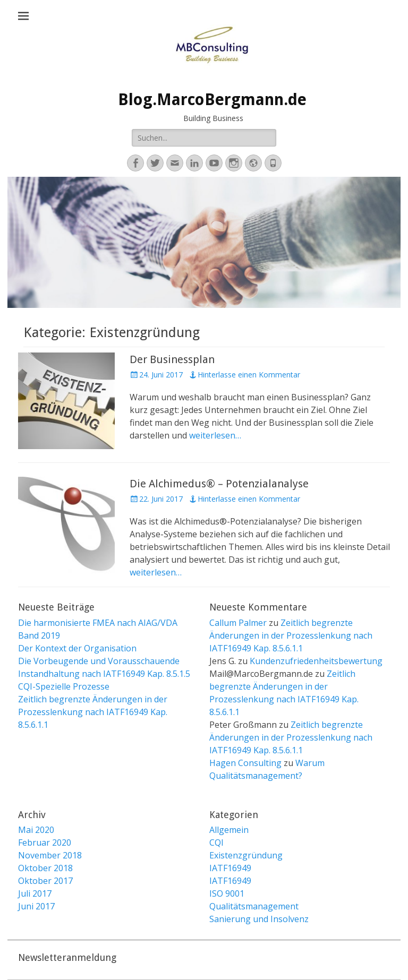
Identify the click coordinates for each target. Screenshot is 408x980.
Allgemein (229, 830)
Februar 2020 (45, 843)
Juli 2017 (35, 893)
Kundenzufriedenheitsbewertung (316, 661)
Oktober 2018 (45, 868)
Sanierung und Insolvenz (259, 919)
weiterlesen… (215, 435)
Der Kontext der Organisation (77, 648)
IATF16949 (230, 868)
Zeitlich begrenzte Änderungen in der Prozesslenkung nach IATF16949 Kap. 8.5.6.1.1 (93, 712)
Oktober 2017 (45, 881)
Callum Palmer (238, 623)
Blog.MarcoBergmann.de (212, 100)
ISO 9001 (227, 893)
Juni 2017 (36, 906)
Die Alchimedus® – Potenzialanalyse (219, 484)
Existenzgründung (246, 855)
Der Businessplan (172, 359)
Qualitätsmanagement (254, 906)
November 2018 (50, 855)
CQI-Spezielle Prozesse (64, 686)
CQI (216, 843)
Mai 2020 (36, 830)
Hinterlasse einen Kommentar (249, 375)
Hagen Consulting (245, 763)
